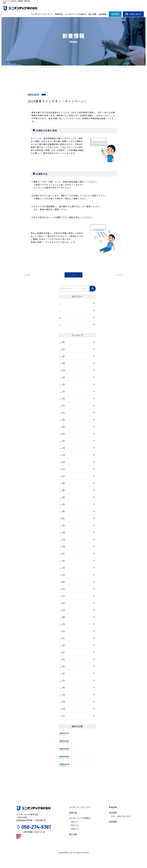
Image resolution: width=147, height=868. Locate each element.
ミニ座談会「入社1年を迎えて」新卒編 (77, 756)
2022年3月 (64, 674)
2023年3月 (64, 589)
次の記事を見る (115, 275)
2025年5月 (64, 413)
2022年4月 (64, 667)
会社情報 (102, 14)
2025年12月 (65, 363)
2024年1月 (64, 526)
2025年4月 (64, 420)
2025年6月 (64, 406)
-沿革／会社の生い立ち (120, 831)
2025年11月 (65, 370)
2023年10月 (65, 547)
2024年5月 (64, 497)
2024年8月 (64, 476)
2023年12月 (65, 533)
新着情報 (113, 822)
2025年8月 (64, 392)
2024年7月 (64, 483)
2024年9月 (64, 469)
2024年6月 (64, 490)
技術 (45, 95)
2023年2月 (64, 596)
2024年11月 (65, 455)
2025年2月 (64, 434)
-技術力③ (75, 843)
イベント (63, 311)
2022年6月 (64, 652)
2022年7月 (64, 645)
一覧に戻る (73, 275)
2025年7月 (64, 399)
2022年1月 (64, 688)
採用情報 (63, 318)
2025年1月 (64, 441)
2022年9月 (64, 631)
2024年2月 (64, 519)
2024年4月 (64, 504)
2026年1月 (64, 356)
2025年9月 (64, 385)
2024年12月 (65, 448)
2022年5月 (64, 660)
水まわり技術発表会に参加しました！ (76, 779)
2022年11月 (65, 617)
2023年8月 (64, 554)
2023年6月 (64, 568)
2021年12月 (65, 695)
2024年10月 (65, 462)
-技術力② (75, 840)
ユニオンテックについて (42, 14)
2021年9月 (64, 716)
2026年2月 (64, 349)
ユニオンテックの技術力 (76, 14)
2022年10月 (65, 624)
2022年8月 (64, 638)
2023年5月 (64, 575)
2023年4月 (64, 582)
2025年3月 (64, 427)
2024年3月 (64, 511)
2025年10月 (65, 378)
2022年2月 (64, 681)
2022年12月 (65, 610)
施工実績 (92, 14)
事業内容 (59, 14)
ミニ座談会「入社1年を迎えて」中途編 (77, 746)
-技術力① (75, 836)
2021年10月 (65, 709)
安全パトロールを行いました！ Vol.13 (76, 736)
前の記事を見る (32, 275)
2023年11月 (65, 540)
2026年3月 (64, 342)
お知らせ (63, 325)
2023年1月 (64, 603)
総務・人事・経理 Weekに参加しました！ (76, 768)
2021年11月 (65, 702)
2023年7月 (64, 561)
